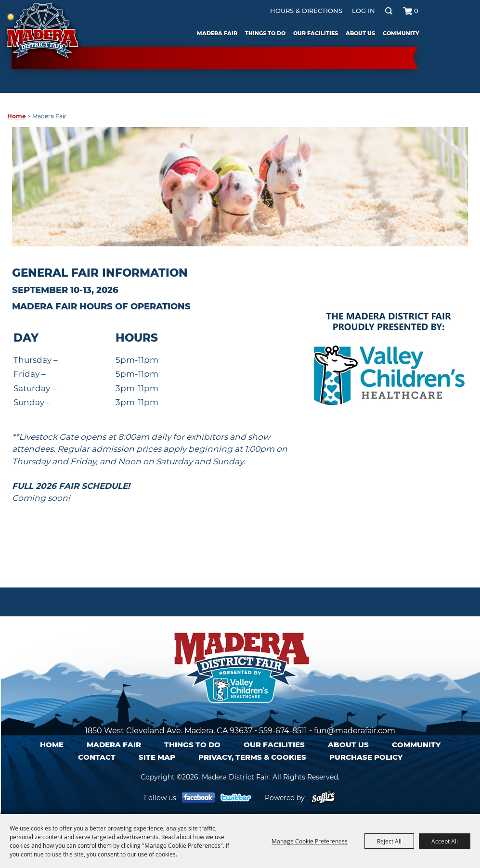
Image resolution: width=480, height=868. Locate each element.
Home (17, 116)
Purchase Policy (366, 757)
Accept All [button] (445, 841)
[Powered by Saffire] (323, 798)
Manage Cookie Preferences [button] (310, 841)
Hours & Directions (306, 11)
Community (401, 33)
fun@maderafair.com (355, 731)
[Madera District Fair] (42, 33)
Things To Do (265, 33)
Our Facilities (315, 33)
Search (388, 11)
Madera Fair (217, 33)
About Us (360, 33)
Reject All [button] (389, 841)
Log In (363, 11)
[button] (389, 368)
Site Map (157, 757)
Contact (97, 757)
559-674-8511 (283, 731)
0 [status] (416, 11)
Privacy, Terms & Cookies (252, 757)
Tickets (451, 40)
